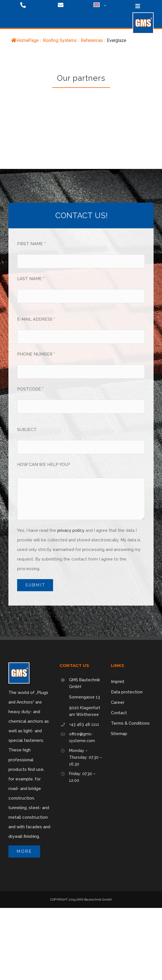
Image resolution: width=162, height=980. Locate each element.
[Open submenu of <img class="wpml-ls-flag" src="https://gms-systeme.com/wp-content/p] (104, 6)
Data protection (127, 692)
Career (118, 702)
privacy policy (71, 530)
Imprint (118, 682)
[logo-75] (143, 14)
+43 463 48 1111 (84, 724)
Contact (119, 713)
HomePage (25, 40)
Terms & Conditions (130, 723)
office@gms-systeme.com (82, 737)
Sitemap (119, 734)
